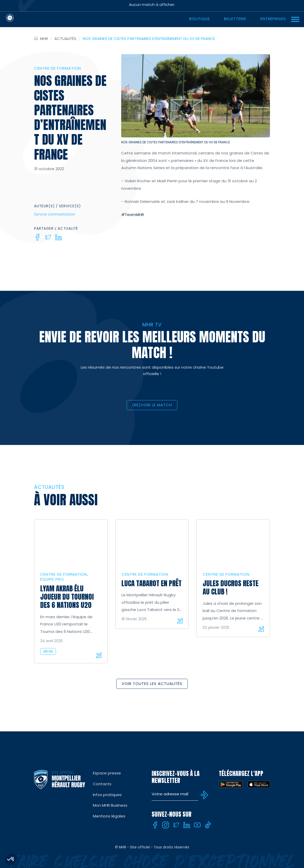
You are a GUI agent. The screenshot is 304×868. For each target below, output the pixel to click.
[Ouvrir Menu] (295, 19)
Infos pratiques (107, 795)
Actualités (65, 39)
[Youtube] (197, 825)
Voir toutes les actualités (152, 684)
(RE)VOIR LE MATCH (152, 405)
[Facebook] (37, 237)
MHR (44, 39)
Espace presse (107, 773)
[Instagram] (166, 825)
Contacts (102, 784)
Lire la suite (98, 655)
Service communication (55, 214)
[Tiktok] (208, 825)
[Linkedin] (59, 237)
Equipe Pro (52, 579)
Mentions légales (109, 816)
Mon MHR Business (110, 805)
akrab (48, 651)
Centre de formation (57, 68)
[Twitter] (48, 237)
